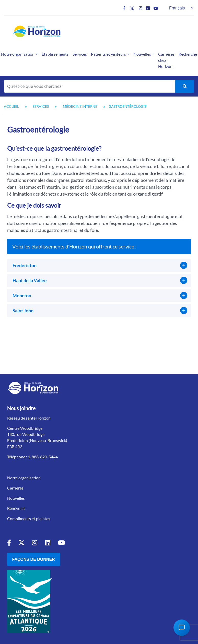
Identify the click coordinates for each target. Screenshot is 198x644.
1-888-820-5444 (43, 457)
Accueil (11, 106)
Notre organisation (24, 478)
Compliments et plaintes (29, 518)
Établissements (55, 54)
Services (80, 54)
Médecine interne (80, 106)
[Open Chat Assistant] (182, 628)
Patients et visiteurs (108, 54)
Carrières (15, 488)
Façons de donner (34, 559)
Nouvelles (142, 54)
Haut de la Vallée (30, 280)
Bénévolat (16, 508)
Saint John (23, 311)
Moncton (22, 295)
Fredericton (25, 265)
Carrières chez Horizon (166, 60)
